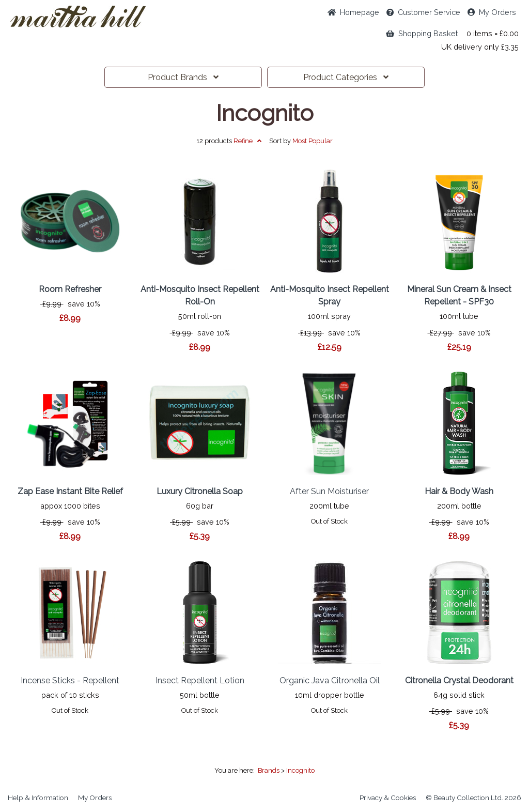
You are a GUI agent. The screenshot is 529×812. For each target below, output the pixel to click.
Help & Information (38, 798)
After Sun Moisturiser (329, 491)
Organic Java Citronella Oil (330, 680)
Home (353, 12)
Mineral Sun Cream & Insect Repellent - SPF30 (459, 295)
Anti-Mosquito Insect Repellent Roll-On (200, 295)
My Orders (492, 12)
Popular (313, 141)
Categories (346, 77)
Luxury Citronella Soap (200, 491)
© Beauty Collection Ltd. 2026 (473, 798)
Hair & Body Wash (459, 491)
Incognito (265, 113)
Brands (183, 77)
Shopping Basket (422, 33)
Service (423, 12)
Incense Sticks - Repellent (70, 680)
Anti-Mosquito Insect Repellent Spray (330, 295)
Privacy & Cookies (388, 798)
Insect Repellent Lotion (200, 680)
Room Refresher (70, 289)
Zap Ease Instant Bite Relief (70, 491)
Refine (247, 141)
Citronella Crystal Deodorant (459, 680)
